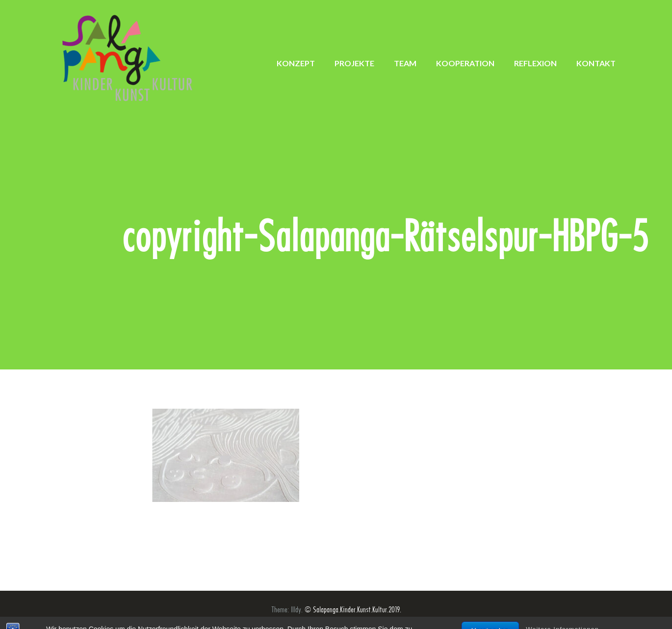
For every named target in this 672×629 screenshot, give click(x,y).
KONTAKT (596, 63)
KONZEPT (296, 63)
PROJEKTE (354, 63)
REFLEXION (535, 63)
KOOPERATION (465, 63)
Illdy (296, 610)
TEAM (405, 63)
